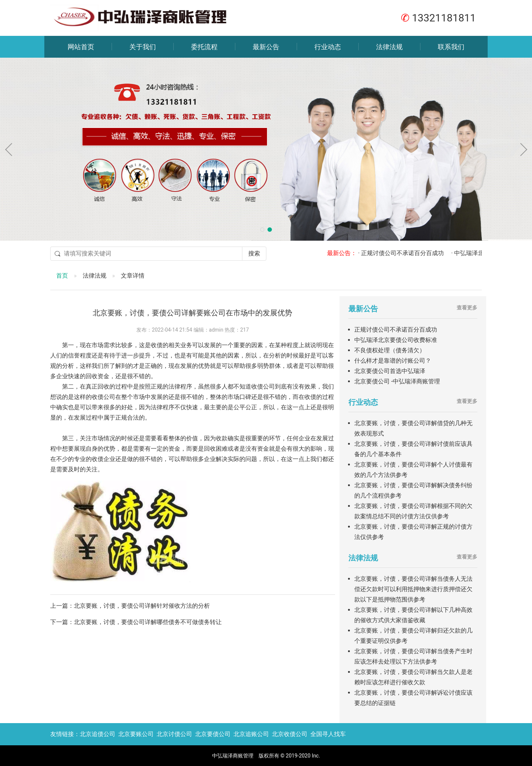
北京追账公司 (251, 734)
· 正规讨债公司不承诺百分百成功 (406, 253)
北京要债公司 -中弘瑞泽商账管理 (397, 381)
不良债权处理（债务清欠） (390, 350)
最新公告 (266, 47)
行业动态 (328, 47)
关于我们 (143, 47)
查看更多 (467, 308)
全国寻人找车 (328, 734)
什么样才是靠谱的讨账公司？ (393, 361)
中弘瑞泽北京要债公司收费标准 (396, 340)
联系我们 (451, 47)
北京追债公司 (98, 734)
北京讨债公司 (174, 734)
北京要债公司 (213, 734)
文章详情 (133, 276)
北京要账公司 (136, 734)
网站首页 (81, 47)
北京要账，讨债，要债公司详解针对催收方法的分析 (142, 606)
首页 (62, 276)
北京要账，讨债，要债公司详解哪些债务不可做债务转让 (148, 622)
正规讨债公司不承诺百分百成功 (396, 330)
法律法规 (389, 47)
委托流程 (204, 47)
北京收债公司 (290, 734)
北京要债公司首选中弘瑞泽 (390, 371)
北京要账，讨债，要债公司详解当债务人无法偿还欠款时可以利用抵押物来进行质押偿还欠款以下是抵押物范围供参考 (413, 589)
